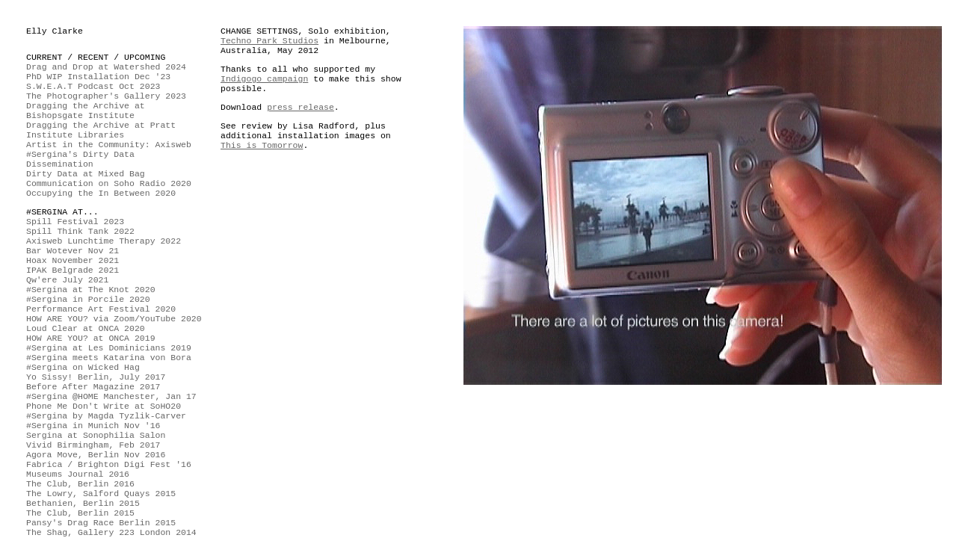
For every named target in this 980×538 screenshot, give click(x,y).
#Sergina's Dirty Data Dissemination (80, 159)
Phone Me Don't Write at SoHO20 (104, 406)
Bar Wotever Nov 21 (73, 251)
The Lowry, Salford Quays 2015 (101, 494)
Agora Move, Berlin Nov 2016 (96, 455)
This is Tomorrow (262, 145)
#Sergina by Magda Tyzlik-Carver (106, 416)
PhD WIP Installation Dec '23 (98, 77)
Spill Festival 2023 (75, 222)
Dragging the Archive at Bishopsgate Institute (86, 111)
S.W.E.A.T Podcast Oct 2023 (93, 86)
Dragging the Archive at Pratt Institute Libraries (101, 130)
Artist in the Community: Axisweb (109, 145)
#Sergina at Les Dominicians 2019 (109, 348)
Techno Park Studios (269, 41)
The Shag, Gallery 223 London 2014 (111, 532)
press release (301, 107)
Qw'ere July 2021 (67, 280)
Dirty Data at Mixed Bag (86, 174)
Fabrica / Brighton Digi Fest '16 (109, 464)
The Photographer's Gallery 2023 (106, 96)
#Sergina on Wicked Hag (83, 367)
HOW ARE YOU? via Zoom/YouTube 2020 (114, 319)
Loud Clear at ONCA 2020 (86, 328)
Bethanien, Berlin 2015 (83, 503)
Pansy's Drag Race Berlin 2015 (101, 523)
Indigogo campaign (264, 79)
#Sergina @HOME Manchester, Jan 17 (111, 396)
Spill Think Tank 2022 (80, 231)
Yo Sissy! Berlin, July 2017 (96, 377)
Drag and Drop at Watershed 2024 (106, 67)
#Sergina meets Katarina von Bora (109, 358)
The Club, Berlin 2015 (80, 513)
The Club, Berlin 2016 (80, 484)
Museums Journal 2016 (78, 474)
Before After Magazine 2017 (93, 387)
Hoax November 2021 (73, 260)
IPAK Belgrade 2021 (73, 270)
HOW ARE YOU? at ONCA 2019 (91, 338)
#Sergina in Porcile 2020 (88, 299)
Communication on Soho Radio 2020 (109, 183)
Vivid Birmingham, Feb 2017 (93, 445)
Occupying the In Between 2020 (101, 193)
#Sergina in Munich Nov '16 (93, 426)
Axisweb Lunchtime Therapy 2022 (104, 241)
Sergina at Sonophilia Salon (96, 435)
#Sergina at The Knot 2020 (91, 290)
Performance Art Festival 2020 (101, 309)
